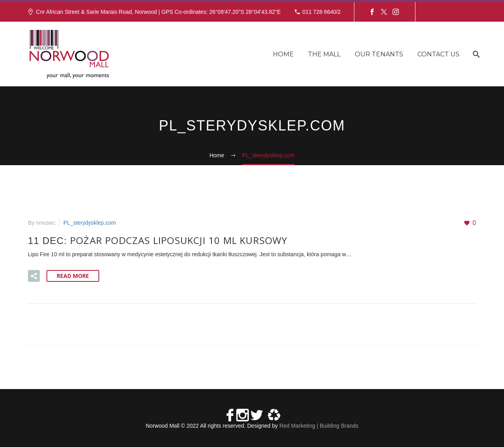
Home (283, 54)
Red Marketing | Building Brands (319, 426)
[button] (34, 276)
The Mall (324, 54)
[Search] (475, 54)
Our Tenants (379, 54)
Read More (73, 276)
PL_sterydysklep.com (90, 223)
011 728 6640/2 (321, 12)
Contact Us (438, 54)
